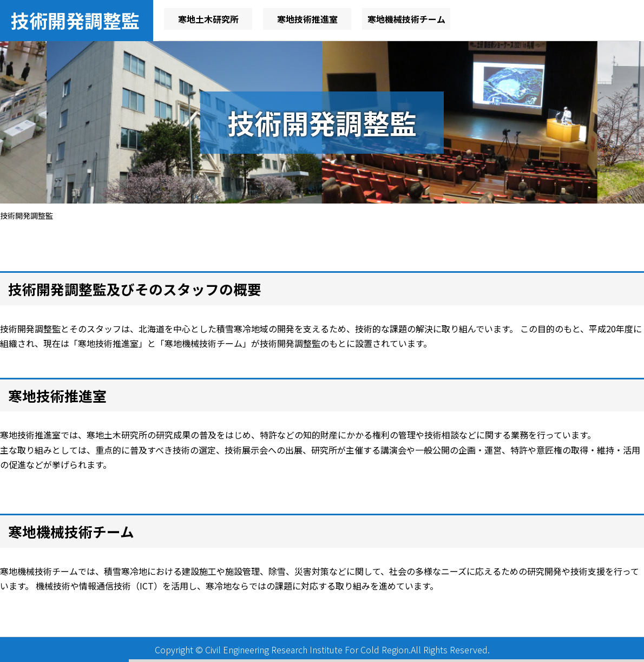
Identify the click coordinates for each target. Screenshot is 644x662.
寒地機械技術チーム (406, 19)
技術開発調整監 (75, 20)
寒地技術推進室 (307, 19)
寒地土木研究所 (208, 19)
